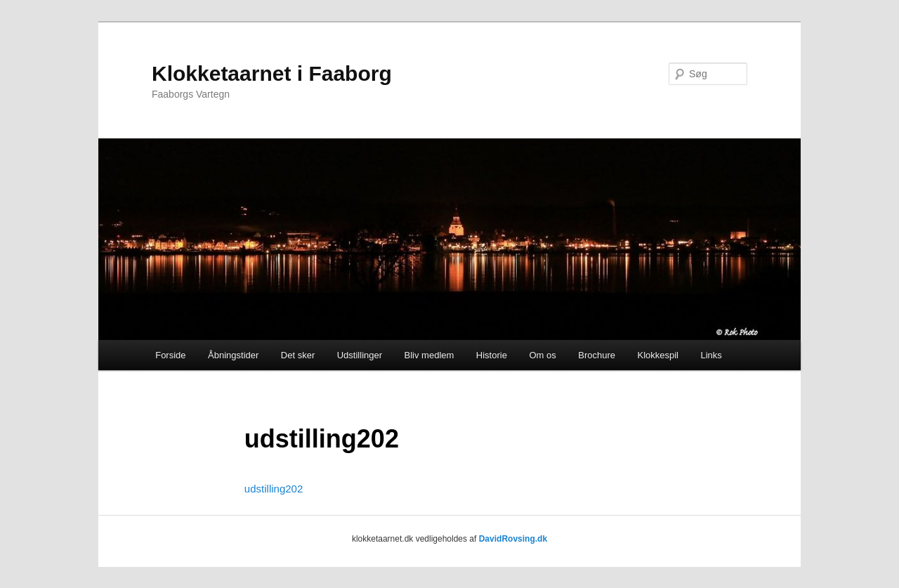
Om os (542, 355)
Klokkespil (658, 355)
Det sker (298, 355)
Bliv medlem (429, 355)
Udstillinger (360, 355)
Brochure (597, 355)
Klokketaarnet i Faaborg (272, 73)
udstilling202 (274, 489)
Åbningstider (233, 355)
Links (711, 355)
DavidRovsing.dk (513, 539)
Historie (492, 355)
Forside (170, 355)
